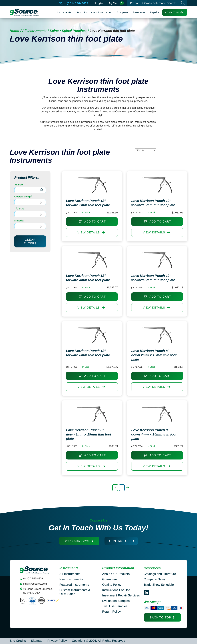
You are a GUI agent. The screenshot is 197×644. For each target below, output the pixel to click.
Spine (54, 31)
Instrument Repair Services (121, 595)
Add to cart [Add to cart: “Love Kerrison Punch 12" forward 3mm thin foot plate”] (163, 224)
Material (19, 221)
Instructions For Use (116, 590)
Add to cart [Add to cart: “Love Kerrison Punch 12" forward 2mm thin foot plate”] (98, 224)
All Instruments (34, 31)
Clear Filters (30, 241)
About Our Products (116, 574)
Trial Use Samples (115, 606)
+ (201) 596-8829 (74, 3)
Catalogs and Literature (160, 574)
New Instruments (71, 579)
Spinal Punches (74, 31)
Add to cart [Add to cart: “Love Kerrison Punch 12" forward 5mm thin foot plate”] (163, 299)
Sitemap (37, 641)
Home (14, 31)
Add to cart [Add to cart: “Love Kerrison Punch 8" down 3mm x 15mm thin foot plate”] (98, 457)
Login (99, 3)
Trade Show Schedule (159, 585)
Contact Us (172, 12)
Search (19, 185)
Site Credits (18, 641)
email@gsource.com (35, 584)
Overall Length (23, 197)
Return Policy (111, 612)
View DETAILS (91, 236)
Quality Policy (112, 585)
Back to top (160, 617)
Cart (116, 3)
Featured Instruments (74, 585)
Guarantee (110, 579)
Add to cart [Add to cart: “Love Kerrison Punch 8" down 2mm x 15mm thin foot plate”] (163, 378)
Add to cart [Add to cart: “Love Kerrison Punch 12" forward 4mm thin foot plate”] (98, 299)
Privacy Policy (57, 641)
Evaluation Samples (116, 601)
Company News (154, 579)
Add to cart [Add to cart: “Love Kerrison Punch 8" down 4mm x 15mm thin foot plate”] (163, 457)
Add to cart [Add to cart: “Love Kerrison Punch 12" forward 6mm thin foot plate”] (98, 378)
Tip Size (19, 209)
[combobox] (30, 202)
